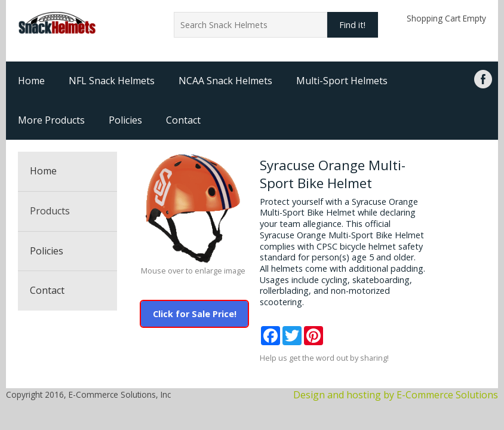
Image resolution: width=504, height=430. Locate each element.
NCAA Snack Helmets (225, 81)
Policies (125, 120)
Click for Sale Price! (195, 314)
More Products (51, 120)
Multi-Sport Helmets (342, 81)
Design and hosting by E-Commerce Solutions (396, 395)
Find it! (352, 25)
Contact (183, 120)
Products (50, 211)
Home (31, 81)
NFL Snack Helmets (112, 81)
